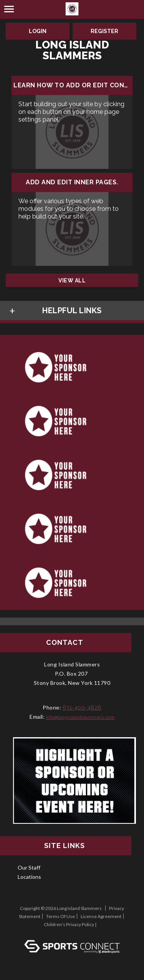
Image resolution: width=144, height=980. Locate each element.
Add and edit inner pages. (72, 182)
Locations (29, 877)
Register (104, 31)
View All (72, 280)
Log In (72, 932)
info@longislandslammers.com (80, 717)
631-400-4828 (82, 708)
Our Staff (29, 867)
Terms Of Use (60, 916)
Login (38, 31)
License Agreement (101, 916)
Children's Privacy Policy (69, 924)
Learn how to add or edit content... (72, 85)
